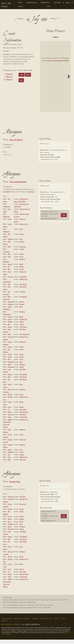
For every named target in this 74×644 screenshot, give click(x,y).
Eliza (9, 464)
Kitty (9, 381)
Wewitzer (22, 264)
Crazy (10, 412)
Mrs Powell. (23, 384)
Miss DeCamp (24, 417)
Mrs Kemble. (23, 422)
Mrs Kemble (23, 301)
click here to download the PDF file (58, 65)
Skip (9, 259)
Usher (21, 364)
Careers (35, 623)
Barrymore (23, 346)
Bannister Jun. (24, 229)
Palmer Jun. (23, 276)
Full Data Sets (45, 3)
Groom (10, 324)
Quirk (10, 369)
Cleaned (50, 42)
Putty (9, 462)
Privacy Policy (47, 623)
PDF (50, 37)
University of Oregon (12, 629)
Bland (21, 269)
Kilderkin (11, 457)
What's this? (46, 148)
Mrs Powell (31, 196)
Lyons (21, 261)
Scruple (10, 351)
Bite (9, 274)
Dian (9, 289)
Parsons (22, 246)
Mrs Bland (23, 334)
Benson (22, 309)
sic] (9, 414)
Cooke (22, 274)
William (10, 326)
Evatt (21, 244)
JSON (22, 75)
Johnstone (23, 251)
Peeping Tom (15, 486)
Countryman (7, 286)
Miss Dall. (23, 464)
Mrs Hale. (23, 501)
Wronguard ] (7, 319)
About (68, 3)
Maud (10, 422)
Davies (22, 351)
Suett (21, 234)
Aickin (22, 239)
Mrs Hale (22, 296)
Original (60, 37)
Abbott (22, 259)
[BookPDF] (55, 81)
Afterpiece (9, 77)
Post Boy (10, 281)
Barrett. (22, 306)
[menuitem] (21, 3)
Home (20, 3)
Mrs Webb (6, 196)
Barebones (6, 266)
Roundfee (11, 366)
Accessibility (7, 623)
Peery (9, 364)
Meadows (11, 309)
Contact (21, 6)
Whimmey (6, 236)
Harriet (10, 379)
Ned (9, 459)
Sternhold (11, 306)
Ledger (22, 254)
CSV (21, 80)
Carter (10, 224)
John (9, 261)
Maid (9, 339)
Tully (9, 251)
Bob (9, 329)
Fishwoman (7, 211)
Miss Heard (23, 289)
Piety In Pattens (16, 144)
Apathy (10, 269)
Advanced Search (32, 3)
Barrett (22, 271)
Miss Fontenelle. (25, 339)
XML (28, 75)
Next (68, 81)
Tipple (10, 454)
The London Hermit (18, 186)
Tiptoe (10, 361)
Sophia (10, 331)
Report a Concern (22, 623)
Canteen (10, 321)
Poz (9, 271)
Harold (10, 399)
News (49, 6)
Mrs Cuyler (23, 291)
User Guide (57, 3)
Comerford (23, 281)
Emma (10, 417)
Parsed (60, 42)
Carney (10, 359)
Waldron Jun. (24, 284)
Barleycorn (6, 221)
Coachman (6, 256)
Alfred (21, 326)
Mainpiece (9, 74)
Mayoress (11, 419)
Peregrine (11, 244)
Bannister (22, 449)
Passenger (11, 371)
